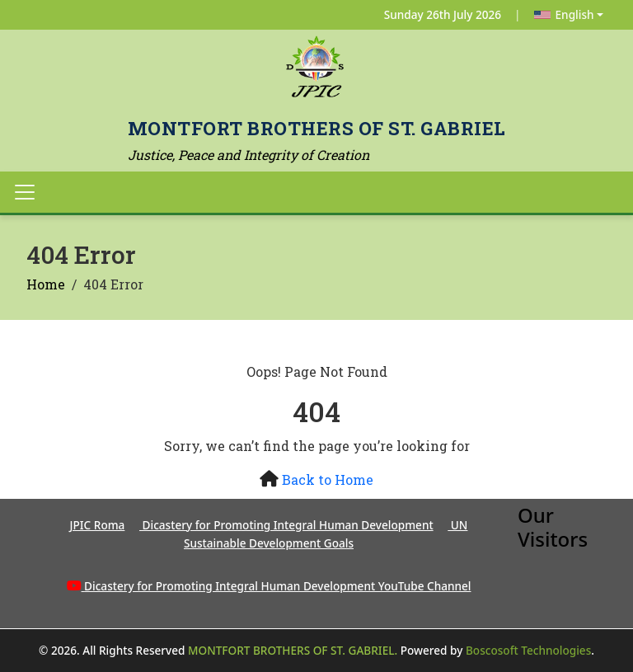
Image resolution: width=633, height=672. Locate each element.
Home (46, 284)
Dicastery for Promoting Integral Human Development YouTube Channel (277, 586)
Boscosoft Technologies (528, 650)
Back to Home (328, 479)
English (564, 14)
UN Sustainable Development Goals (326, 534)
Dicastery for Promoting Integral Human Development (286, 525)
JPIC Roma (98, 525)
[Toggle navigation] (25, 192)
